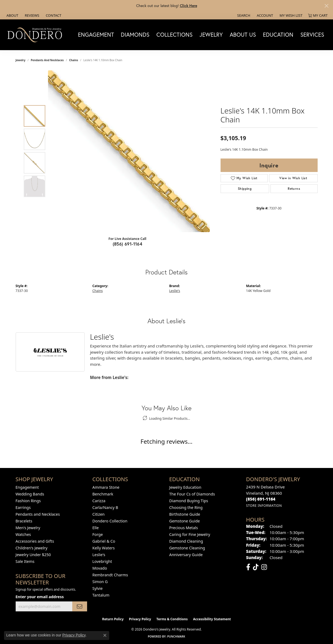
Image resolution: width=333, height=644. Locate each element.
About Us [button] (243, 35)
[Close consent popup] (105, 635)
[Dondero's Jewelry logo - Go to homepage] (36, 35)
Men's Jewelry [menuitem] (28, 528)
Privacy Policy (140, 619)
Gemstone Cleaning (187, 548)
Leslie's (175, 291)
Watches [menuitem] (23, 534)
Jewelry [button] (211, 35)
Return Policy (113, 619)
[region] (129, 151)
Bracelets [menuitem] (24, 521)
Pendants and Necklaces (47, 60)
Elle (96, 528)
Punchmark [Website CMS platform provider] (176, 636)
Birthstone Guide (185, 514)
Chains (73, 60)
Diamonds (135, 35)
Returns (294, 189)
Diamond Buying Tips (189, 501)
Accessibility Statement (212, 619)
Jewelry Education (185, 487)
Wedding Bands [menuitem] (30, 494)
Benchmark (103, 494)
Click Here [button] (188, 6)
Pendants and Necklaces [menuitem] (38, 514)
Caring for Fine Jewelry (190, 534)
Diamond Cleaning (186, 541)
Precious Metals (184, 528)
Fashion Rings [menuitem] (28, 501)
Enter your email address (40, 597)
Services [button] (312, 35)
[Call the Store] (261, 499)
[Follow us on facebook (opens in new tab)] (248, 567)
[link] (12, 15)
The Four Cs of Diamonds (192, 494)
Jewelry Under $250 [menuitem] (33, 555)
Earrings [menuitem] (23, 507)
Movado (100, 568)
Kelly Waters (104, 548)
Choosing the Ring (186, 507)
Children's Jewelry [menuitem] (32, 548)
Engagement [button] (96, 35)
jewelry (21, 60)
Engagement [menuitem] (27, 487)
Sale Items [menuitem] (25, 561)
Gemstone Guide (185, 521)
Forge (98, 534)
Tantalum (101, 595)
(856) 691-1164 (128, 244)
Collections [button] (174, 35)
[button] (243, 15)
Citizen (99, 514)
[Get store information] (264, 506)
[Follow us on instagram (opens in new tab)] (264, 567)
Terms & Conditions (172, 619)
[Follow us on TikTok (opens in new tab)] (256, 567)
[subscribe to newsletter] (80, 606)
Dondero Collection (110, 521)
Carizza (99, 501)
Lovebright (102, 561)
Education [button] (278, 35)
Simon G (100, 582)
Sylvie (98, 588)
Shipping (245, 189)
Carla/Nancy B (105, 507)
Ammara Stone (106, 487)
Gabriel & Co (104, 541)
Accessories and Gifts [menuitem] (35, 541)
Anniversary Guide (186, 555)
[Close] (326, 6)
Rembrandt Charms (110, 575)
